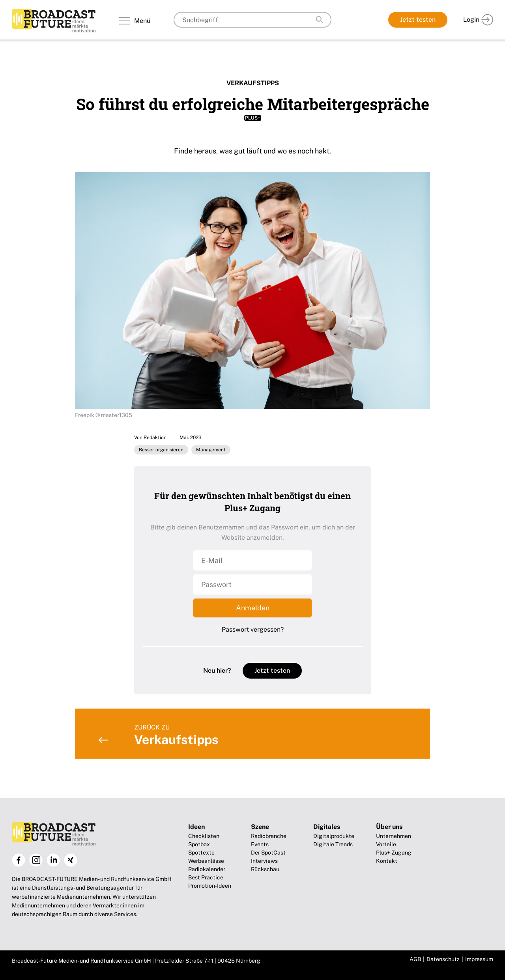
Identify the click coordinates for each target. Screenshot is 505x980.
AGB (415, 959)
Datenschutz (443, 959)
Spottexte (201, 853)
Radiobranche (269, 836)
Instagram (36, 860)
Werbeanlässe (206, 861)
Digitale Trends (333, 844)
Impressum (479, 959)
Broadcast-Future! (54, 21)
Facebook (19, 860)
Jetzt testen (418, 20)
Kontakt (387, 861)
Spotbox (199, 844)
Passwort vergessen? (253, 629)
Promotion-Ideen (210, 886)
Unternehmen (394, 836)
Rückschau (265, 869)
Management (211, 450)
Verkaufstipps (253, 83)
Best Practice (206, 877)
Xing (71, 860)
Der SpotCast (268, 853)
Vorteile (386, 844)
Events (260, 844)
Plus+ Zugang (394, 853)
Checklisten (204, 836)
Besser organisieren (161, 450)
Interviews (264, 861)
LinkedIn (53, 860)
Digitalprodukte (334, 836)
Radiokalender (207, 869)
